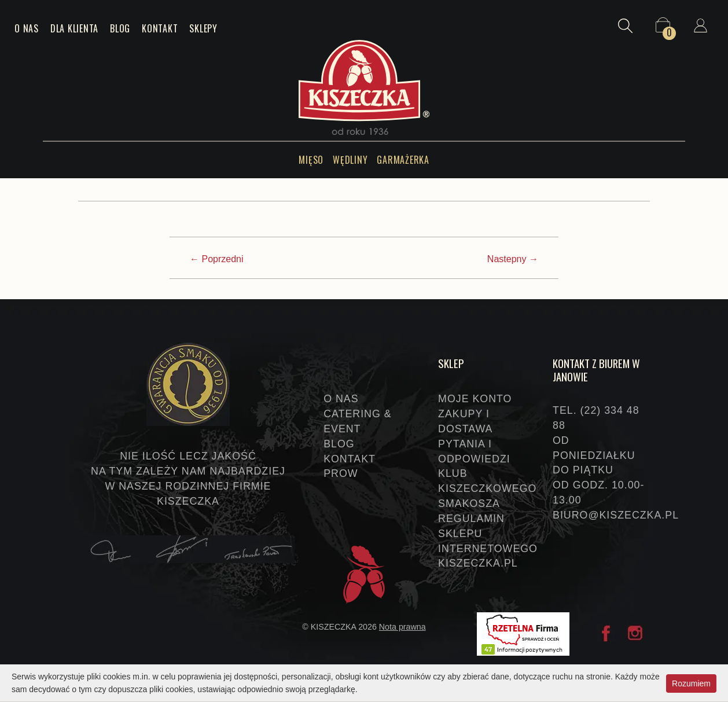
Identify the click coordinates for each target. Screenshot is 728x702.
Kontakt (160, 28)
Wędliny (350, 160)
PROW (341, 473)
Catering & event (357, 421)
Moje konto (475, 399)
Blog (120, 28)
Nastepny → (513, 259)
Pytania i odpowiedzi (474, 451)
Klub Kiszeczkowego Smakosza (487, 488)
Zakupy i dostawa (465, 421)
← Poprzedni (217, 259)
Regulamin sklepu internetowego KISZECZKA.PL (487, 541)
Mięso (311, 160)
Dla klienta (74, 28)
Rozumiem (691, 683)
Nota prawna (402, 627)
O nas (27, 28)
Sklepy (203, 28)
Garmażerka (403, 160)
